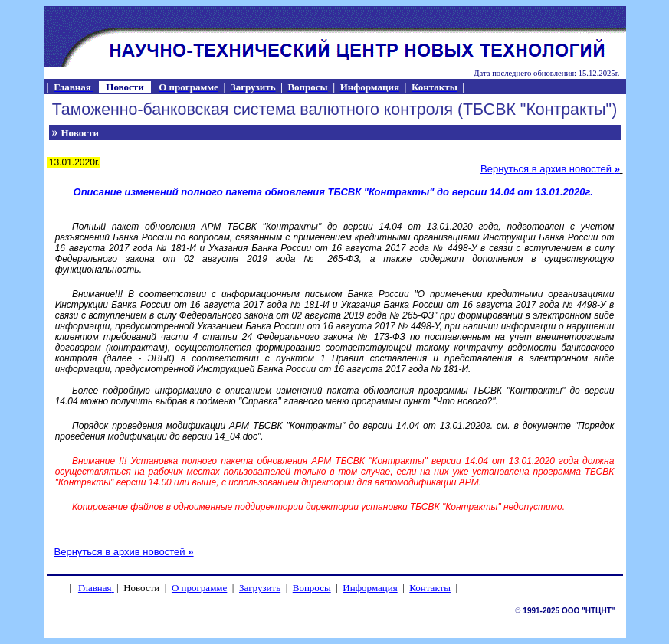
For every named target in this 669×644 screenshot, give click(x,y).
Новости (80, 133)
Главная (95, 588)
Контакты (430, 588)
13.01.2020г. (74, 162)
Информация (370, 588)
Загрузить (260, 588)
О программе (199, 588)
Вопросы (312, 588)
